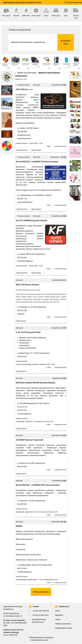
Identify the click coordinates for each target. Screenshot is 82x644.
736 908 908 (22, 132)
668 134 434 (22, 568)
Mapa (36, 150)
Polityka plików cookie (64, 628)
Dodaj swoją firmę (73, 2)
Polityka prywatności (63, 624)
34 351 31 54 (22, 407)
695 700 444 (22, 258)
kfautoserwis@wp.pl (25, 261)
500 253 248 (22, 310)
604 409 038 (22, 504)
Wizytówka (22, 150)
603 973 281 (22, 410)
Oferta (58, 611)
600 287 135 (22, 199)
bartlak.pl (21, 314)
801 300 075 (44, 611)
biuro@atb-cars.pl (24, 135)
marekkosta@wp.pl (25, 572)
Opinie (49, 146)
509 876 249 (22, 467)
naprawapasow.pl (24, 138)
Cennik (58, 619)
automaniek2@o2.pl (25, 202)
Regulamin (59, 615)
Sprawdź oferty (66, 42)
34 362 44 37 (44, 615)
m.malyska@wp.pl (24, 414)
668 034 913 (22, 357)
